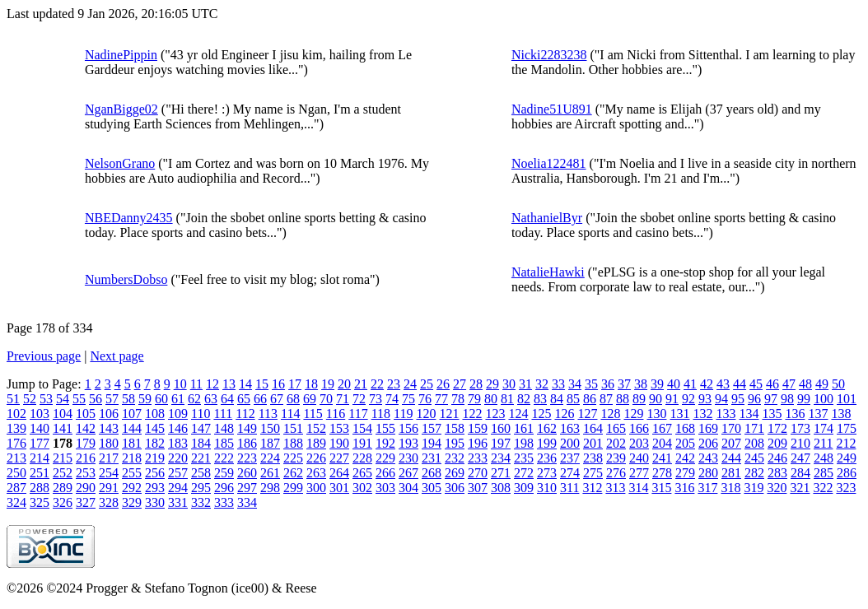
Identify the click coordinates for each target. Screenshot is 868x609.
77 (441, 399)
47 (789, 384)
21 (361, 384)
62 (194, 399)
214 (40, 458)
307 (478, 488)
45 (756, 384)
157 (432, 428)
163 (570, 428)
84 (557, 399)
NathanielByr (547, 218)
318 (730, 488)
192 (385, 443)
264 (339, 473)
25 (427, 384)
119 (403, 414)
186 (247, 443)
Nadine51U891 (552, 109)
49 (822, 384)
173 (800, 428)
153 (339, 428)
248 (824, 458)
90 (656, 399)
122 (472, 414)
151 (293, 428)
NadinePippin (121, 55)
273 (547, 473)
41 (690, 384)
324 (16, 502)
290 (86, 488)
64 (227, 399)
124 (518, 414)
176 (16, 443)
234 (501, 458)
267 (408, 473)
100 (824, 399)
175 (847, 428)
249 (847, 458)
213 (16, 458)
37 (624, 384)
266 (385, 473)
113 (268, 414)
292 (132, 488)
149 (247, 428)
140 (40, 428)
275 (593, 473)
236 (547, 458)
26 (443, 384)
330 (155, 502)
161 (524, 428)
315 (661, 488)
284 (800, 473)
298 (270, 488)
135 (772, 414)
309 (524, 488)
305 (432, 488)
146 (178, 428)
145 (155, 428)
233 (478, 458)
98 (787, 399)
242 (685, 458)
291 (109, 488)
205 (685, 443)
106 (109, 414)
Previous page (44, 356)
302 (362, 488)
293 (155, 488)
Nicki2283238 (549, 55)
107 (132, 414)
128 (610, 414)
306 (455, 488)
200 (570, 443)
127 (587, 414)
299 (293, 488)
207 (731, 443)
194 (432, 443)
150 (270, 428)
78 (458, 399)
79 (474, 399)
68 (293, 399)
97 (771, 399)
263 (316, 473)
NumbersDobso (126, 279)
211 (823, 443)
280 (708, 473)
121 (449, 414)
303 (385, 488)
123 (495, 414)
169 (708, 428)
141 (63, 428)
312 (592, 488)
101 (847, 399)
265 (362, 473)
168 (685, 428)
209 (777, 443)
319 (754, 488)
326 (63, 502)
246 (777, 458)
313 (615, 488)
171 (754, 428)
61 (178, 399)
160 (501, 428)
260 (247, 473)
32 (542, 384)
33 (558, 384)
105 (86, 414)
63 (211, 399)
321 (800, 488)
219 (155, 458)
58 (128, 399)
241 (662, 458)
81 (507, 399)
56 (96, 399)
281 (731, 473)
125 (541, 414)
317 (707, 488)
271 (501, 473)
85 (573, 399)
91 (672, 399)
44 (740, 384)
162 (547, 428)
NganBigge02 (121, 109)
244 (731, 458)
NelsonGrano (120, 163)
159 (478, 428)
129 (633, 414)
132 (702, 414)
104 (63, 414)
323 (846, 488)
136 (795, 414)
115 (313, 414)
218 (132, 458)
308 (501, 488)
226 (316, 458)
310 (547, 488)
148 (224, 428)
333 (224, 502)
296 (224, 488)
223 (247, 458)
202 (616, 443)
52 (30, 399)
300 (316, 488)
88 (623, 399)
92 (688, 399)
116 (336, 414)
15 (262, 384)
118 (381, 414)
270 (478, 473)
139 (16, 428)
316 (684, 488)
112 (245, 414)
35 (591, 384)
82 (524, 399)
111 (223, 414)
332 (201, 502)
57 (112, 399)
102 (16, 414)
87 (606, 399)
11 (196, 384)
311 (569, 488)
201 (593, 443)
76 (425, 399)
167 (662, 428)
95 (738, 399)
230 (408, 458)
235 (524, 458)
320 (777, 488)
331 (178, 502)
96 (754, 399)
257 (178, 473)
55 (79, 399)
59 (145, 399)
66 (260, 399)
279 (685, 473)
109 (178, 414)
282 (754, 473)
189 (316, 443)
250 (16, 473)
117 (358, 414)
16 (278, 384)
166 (639, 428)
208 (754, 443)
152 (316, 428)
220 (178, 458)
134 (749, 414)
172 (777, 428)
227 (339, 458)
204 (662, 443)
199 (547, 443)
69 (310, 399)
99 (804, 399)
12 (212, 384)
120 (426, 414)
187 (270, 443)
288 (40, 488)
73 (376, 399)
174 (824, 428)
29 (492, 384)
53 (46, 399)
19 (328, 384)
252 (63, 473)
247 (800, 458)
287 (16, 488)
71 (343, 399)
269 (455, 473)
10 (180, 384)
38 (641, 384)
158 (455, 428)
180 (109, 443)
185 (224, 443)
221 (201, 458)
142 (86, 428)
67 (277, 399)
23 (394, 384)
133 (726, 414)
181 (132, 443)
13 (229, 384)
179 (86, 443)
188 (293, 443)
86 (590, 399)
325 (40, 502)
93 (705, 399)
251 (40, 473)
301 (339, 488)
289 (63, 488)
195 (455, 443)
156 (408, 428)
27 (460, 384)
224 (270, 458)
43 (723, 384)
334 (247, 502)
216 (86, 458)
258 (201, 473)
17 (295, 384)
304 (408, 488)
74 (392, 399)
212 (846, 443)
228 (362, 458)
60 (161, 399)
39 (657, 384)
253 (86, 473)
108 (155, 414)
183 (178, 443)
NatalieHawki (548, 272)
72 (359, 399)
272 (524, 473)
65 (244, 399)
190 (339, 443)
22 (377, 384)
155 (385, 428)
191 (362, 443)
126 (564, 414)
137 (818, 414)
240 (639, 458)
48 (805, 384)
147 (201, 428)
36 (608, 384)
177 (40, 443)
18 (311, 384)
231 (432, 458)
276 (616, 473)
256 (155, 473)
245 (754, 458)
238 (593, 458)
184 (201, 443)
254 (109, 473)
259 (224, 473)
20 (344, 384)
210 (800, 443)
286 (847, 473)
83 (540, 399)
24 (410, 384)
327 (86, 502)
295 (201, 488)
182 (155, 443)
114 (290, 414)
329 (132, 502)
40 (674, 384)
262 (293, 473)
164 (593, 428)
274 (570, 473)
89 (639, 399)
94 (721, 399)
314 (638, 488)
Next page (117, 356)
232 (455, 458)
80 (491, 399)
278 (662, 473)
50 (838, 384)
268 (432, 473)
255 (132, 473)
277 (639, 473)
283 (777, 473)
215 (63, 458)
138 (841, 414)
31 (525, 384)
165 (616, 428)
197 (501, 443)
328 (109, 502)
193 (408, 443)
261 (270, 473)
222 (224, 458)
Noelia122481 (549, 163)
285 (824, 473)
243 (708, 458)
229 (385, 458)
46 (772, 384)
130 (656, 414)
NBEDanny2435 (129, 218)
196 (478, 443)
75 (408, 399)
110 (201, 414)
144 (132, 428)
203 (639, 443)
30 (509, 384)
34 (575, 384)
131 (679, 414)
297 (247, 488)
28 (476, 384)
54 (63, 399)
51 (13, 399)
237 (570, 458)
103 (40, 414)
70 (326, 399)
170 (731, 428)
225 (293, 458)
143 (109, 428)
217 (109, 458)
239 (616, 458)
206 (708, 443)
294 (178, 488)
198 (524, 443)
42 (707, 384)
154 (362, 428)
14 (245, 384)
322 (823, 488)
